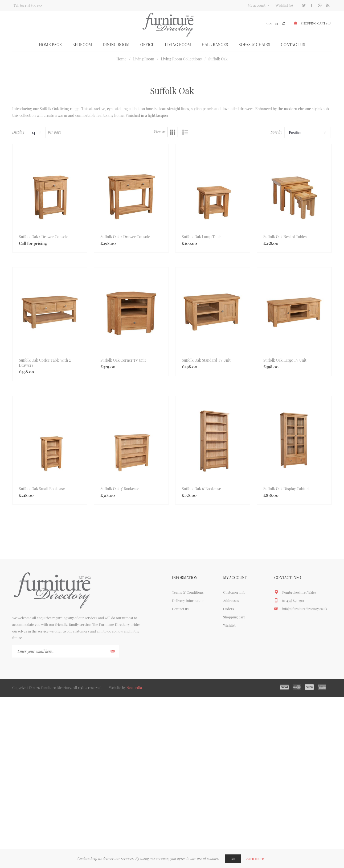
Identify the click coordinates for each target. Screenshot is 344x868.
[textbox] (266, 24)
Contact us (293, 44)
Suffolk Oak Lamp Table (202, 237)
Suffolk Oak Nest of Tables (285, 237)
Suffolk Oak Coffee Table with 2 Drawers (45, 363)
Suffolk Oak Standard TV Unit (206, 360)
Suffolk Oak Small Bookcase (42, 489)
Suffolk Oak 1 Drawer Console (44, 237)
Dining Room (116, 44)
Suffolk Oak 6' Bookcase (201, 489)
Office (147, 44)
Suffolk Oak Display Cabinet (286, 489)
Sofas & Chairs (254, 44)
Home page (50, 44)
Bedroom (82, 44)
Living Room (178, 44)
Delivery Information (188, 600)
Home (121, 59)
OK (233, 859)
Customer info (234, 592)
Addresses (231, 600)
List (185, 132)
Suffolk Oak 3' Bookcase (120, 489)
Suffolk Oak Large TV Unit (285, 360)
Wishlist (229, 625)
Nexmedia (134, 687)
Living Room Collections (181, 59)
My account (257, 5)
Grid (173, 132)
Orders (229, 609)
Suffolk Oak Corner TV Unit (123, 360)
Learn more (254, 859)
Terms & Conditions (188, 592)
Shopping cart (234, 617)
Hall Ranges (215, 44)
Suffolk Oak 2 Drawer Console (125, 237)
